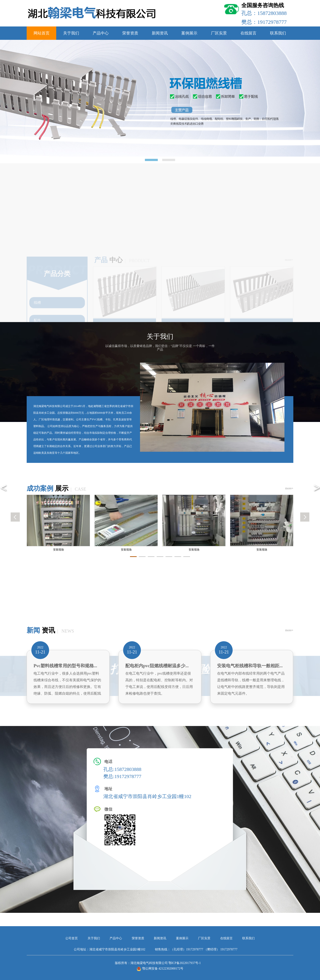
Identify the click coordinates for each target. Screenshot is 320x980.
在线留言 (248, 33)
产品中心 (101, 33)
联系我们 (278, 33)
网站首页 (42, 33)
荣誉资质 (130, 33)
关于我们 (71, 33)
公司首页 (72, 938)
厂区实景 (219, 33)
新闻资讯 (160, 33)
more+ (289, 488)
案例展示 (189, 33)
